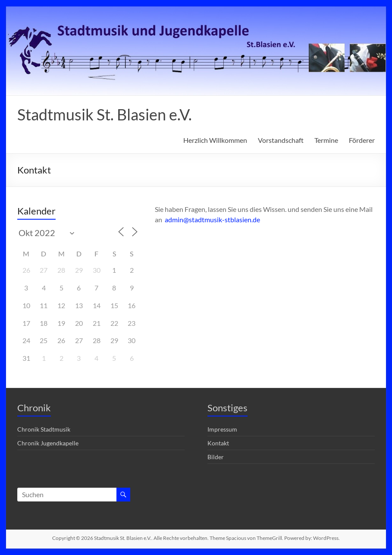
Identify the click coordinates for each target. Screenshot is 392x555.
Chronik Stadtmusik (44, 429)
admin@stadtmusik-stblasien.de (212, 219)
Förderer (362, 140)
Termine (326, 140)
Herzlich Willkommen (215, 140)
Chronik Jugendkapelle (48, 443)
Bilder (216, 457)
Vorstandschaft (281, 140)
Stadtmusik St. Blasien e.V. (105, 114)
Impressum (222, 429)
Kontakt (218, 443)
